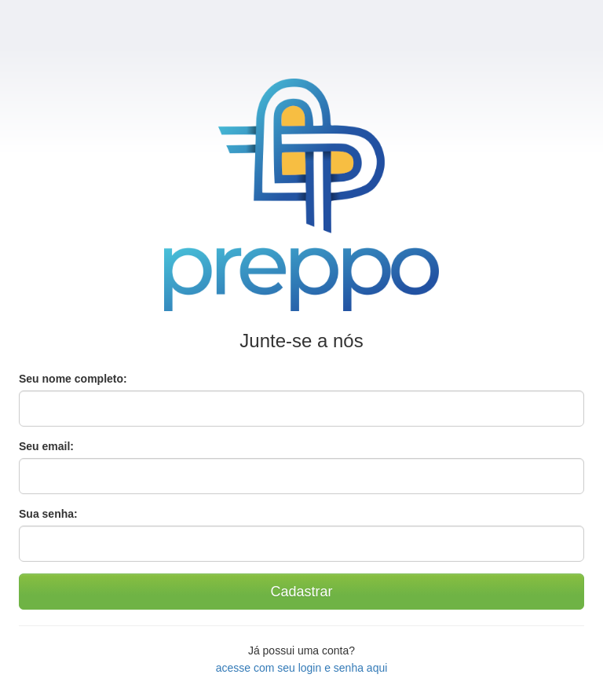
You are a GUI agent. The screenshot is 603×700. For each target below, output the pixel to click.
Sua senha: (48, 514)
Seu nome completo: (73, 379)
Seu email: (46, 446)
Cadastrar (301, 592)
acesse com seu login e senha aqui (302, 668)
